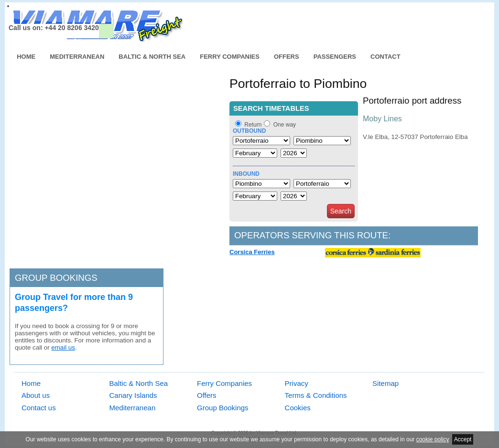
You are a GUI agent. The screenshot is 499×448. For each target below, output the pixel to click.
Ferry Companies (230, 57)
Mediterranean (77, 57)
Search (341, 211)
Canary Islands (133, 395)
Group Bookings (223, 408)
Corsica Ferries (252, 252)
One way (285, 125)
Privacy (297, 383)
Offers (287, 57)
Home (26, 57)
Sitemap (385, 383)
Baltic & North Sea (152, 57)
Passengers (335, 57)
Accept (463, 439)
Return (253, 125)
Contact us (39, 408)
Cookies (298, 408)
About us (36, 395)
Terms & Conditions (316, 395)
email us (63, 347)
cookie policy (433, 439)
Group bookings (56, 278)
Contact (385, 57)
